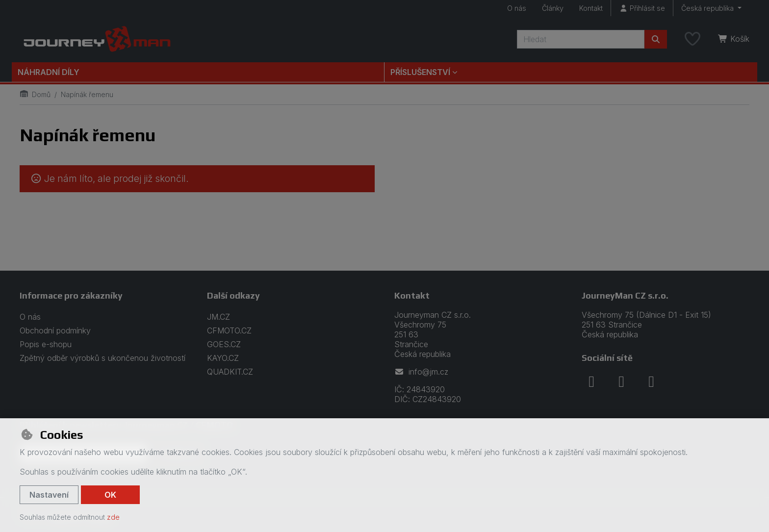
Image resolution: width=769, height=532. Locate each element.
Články (553, 8)
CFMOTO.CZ (229, 330)
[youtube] (651, 381)
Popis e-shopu (46, 344)
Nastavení (49, 495)
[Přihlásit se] (642, 8)
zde (113, 517)
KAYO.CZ (223, 358)
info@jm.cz (421, 372)
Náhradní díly (49, 72)
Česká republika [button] (708, 8)
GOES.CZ (224, 344)
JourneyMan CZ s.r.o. (625, 295)
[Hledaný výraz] (581, 39)
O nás (517, 8)
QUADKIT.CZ (230, 372)
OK (110, 495)
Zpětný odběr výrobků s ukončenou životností (103, 358)
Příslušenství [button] (420, 72)
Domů (35, 94)
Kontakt (591, 8)
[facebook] (591, 381)
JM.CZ (218, 317)
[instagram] (621, 381)
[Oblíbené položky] (692, 39)
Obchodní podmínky (55, 330)
